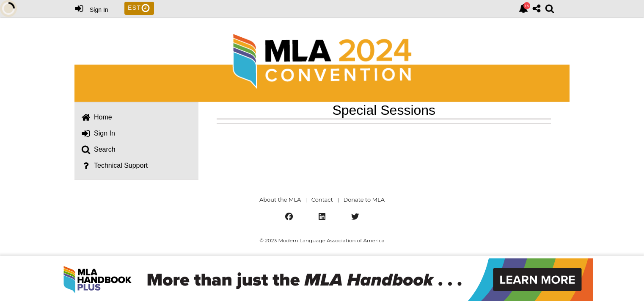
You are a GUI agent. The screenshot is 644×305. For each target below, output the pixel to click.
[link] (523, 8)
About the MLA (280, 200)
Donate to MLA (364, 200)
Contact (322, 200)
